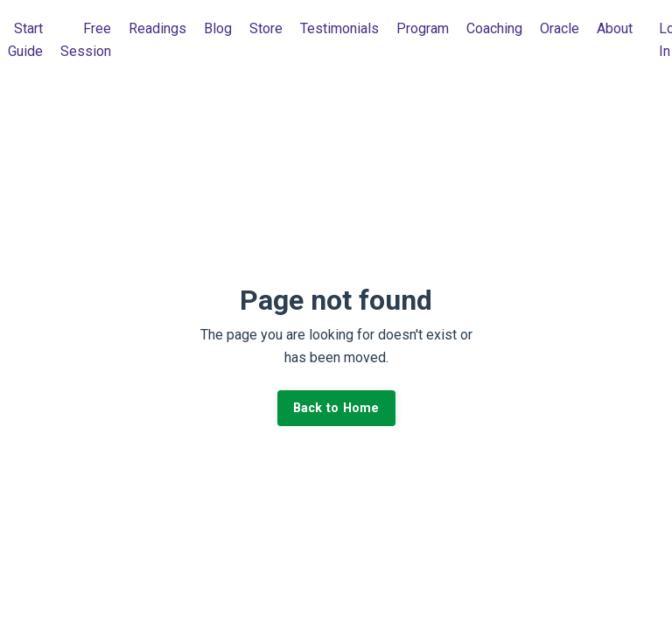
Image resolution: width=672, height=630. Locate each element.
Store (266, 28)
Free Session (86, 40)
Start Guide (25, 40)
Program (423, 28)
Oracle (560, 28)
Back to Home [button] (336, 408)
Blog (218, 28)
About (615, 28)
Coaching (494, 28)
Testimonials (339, 28)
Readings (157, 28)
